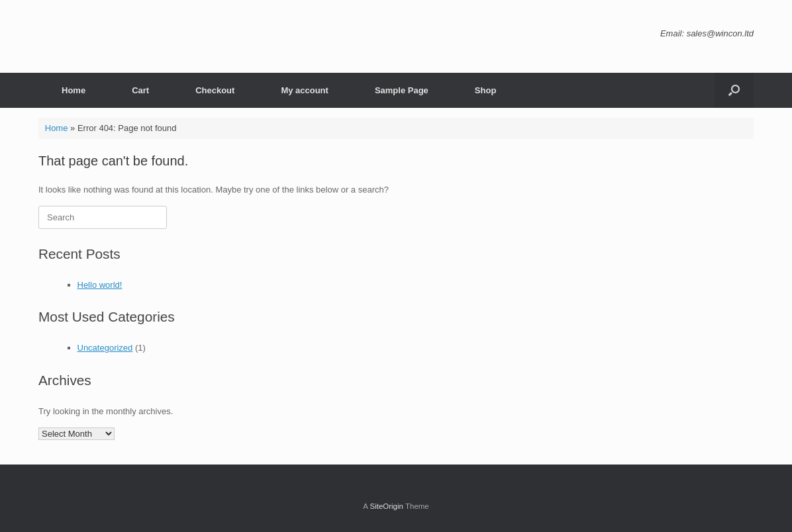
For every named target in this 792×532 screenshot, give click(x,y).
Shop (486, 90)
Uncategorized (105, 348)
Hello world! (100, 285)
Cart (140, 90)
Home (74, 90)
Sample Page (402, 90)
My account (305, 90)
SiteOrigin (386, 506)
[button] (734, 90)
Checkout (215, 90)
